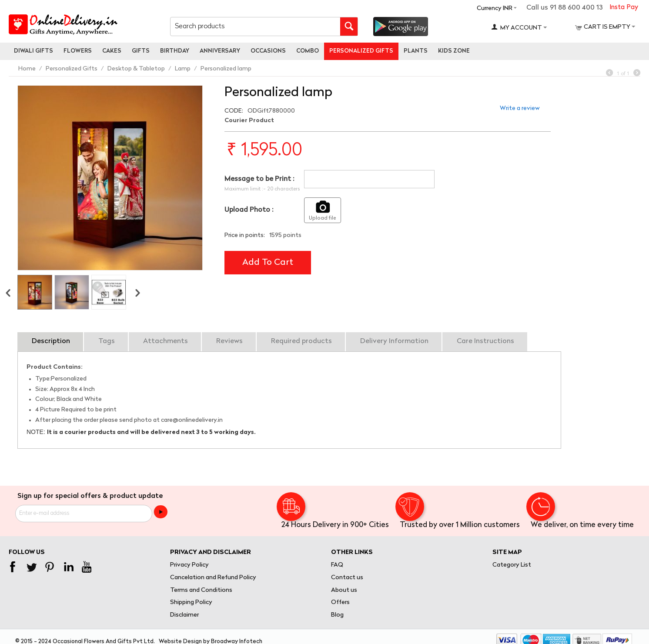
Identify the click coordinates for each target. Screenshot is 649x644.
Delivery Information (394, 341)
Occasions (268, 51)
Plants (416, 51)
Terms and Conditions (201, 590)
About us (344, 590)
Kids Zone (454, 51)
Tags (107, 341)
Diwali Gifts (33, 51)
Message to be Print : (259, 179)
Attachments (166, 341)
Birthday (175, 51)
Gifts (141, 51)
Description (51, 341)
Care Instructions (485, 341)
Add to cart (268, 263)
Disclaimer (184, 615)
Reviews (229, 341)
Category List (512, 565)
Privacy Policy (189, 565)
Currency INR (495, 8)
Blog (337, 615)
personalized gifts (361, 51)
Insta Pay (624, 8)
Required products (301, 341)
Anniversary (220, 51)
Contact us (347, 578)
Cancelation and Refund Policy (213, 578)
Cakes (112, 51)
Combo (308, 51)
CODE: (234, 111)
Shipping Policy (191, 602)
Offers (340, 602)
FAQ (337, 565)
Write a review (520, 108)
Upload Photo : (249, 210)
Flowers (78, 51)
